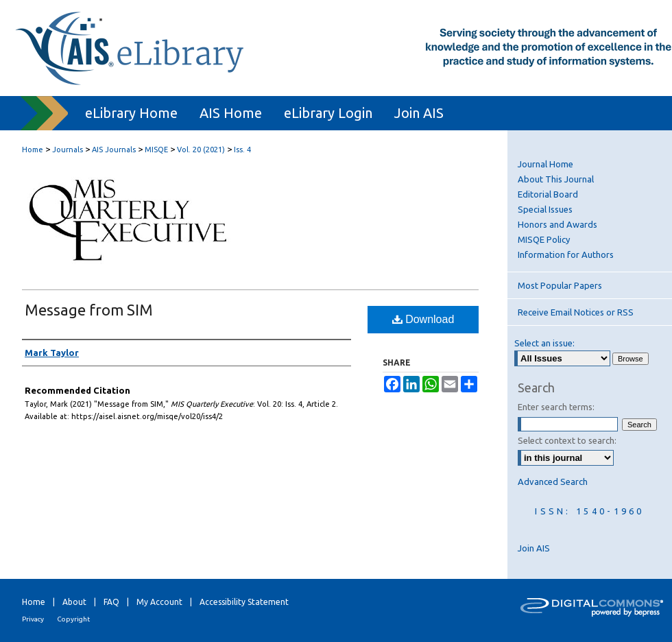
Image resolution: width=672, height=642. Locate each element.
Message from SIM (89, 310)
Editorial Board (548, 194)
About (74, 602)
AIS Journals (114, 150)
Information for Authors (566, 254)
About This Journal (556, 179)
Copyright (73, 619)
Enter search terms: (556, 407)
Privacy (33, 619)
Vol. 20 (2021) (201, 150)
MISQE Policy (544, 239)
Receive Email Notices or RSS (576, 312)
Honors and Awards (557, 224)
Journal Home (545, 164)
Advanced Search (553, 481)
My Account (159, 602)
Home (33, 150)
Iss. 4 (242, 150)
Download (423, 319)
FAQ (111, 602)
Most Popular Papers (560, 285)
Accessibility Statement (244, 602)
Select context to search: (567, 440)
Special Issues (545, 209)
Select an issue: (544, 343)
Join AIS (534, 548)
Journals (68, 150)
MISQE (156, 150)
